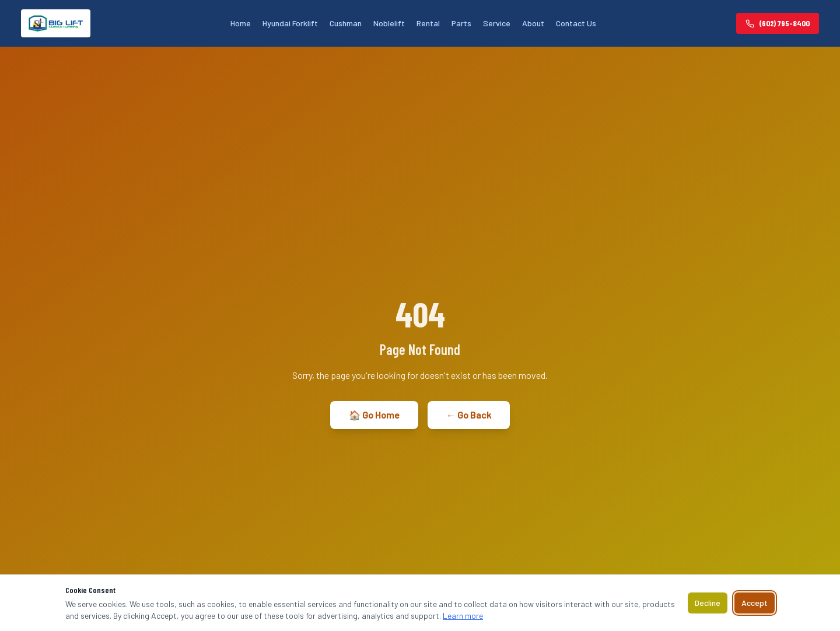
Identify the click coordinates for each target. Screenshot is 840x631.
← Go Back (469, 415)
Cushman (346, 23)
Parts (461, 23)
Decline (708, 603)
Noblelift (389, 23)
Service (497, 23)
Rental (428, 23)
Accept (755, 603)
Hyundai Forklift (290, 23)
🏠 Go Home (374, 415)
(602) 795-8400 (778, 23)
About (533, 23)
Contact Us (576, 23)
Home (241, 23)
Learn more (463, 616)
